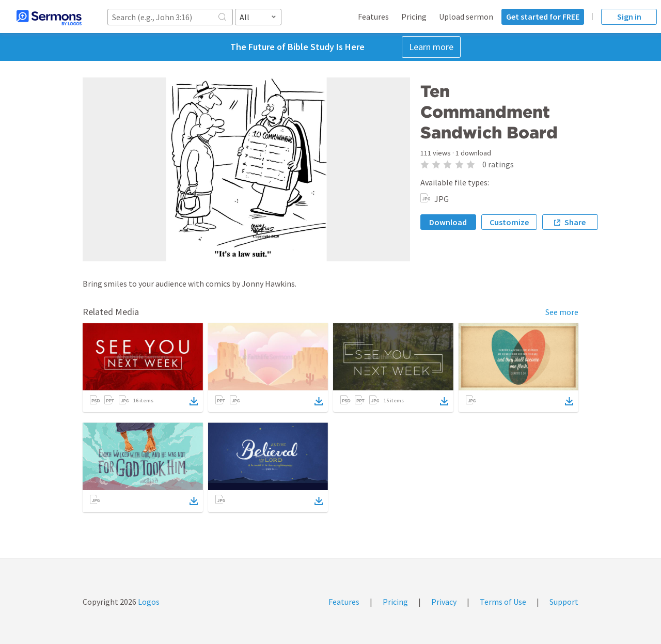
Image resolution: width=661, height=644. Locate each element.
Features (373, 17)
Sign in (629, 17)
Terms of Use (503, 602)
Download (448, 222)
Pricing (414, 17)
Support (564, 602)
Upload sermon (466, 17)
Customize (509, 222)
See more (562, 312)
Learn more (431, 47)
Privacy (444, 602)
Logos (148, 602)
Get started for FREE (543, 17)
